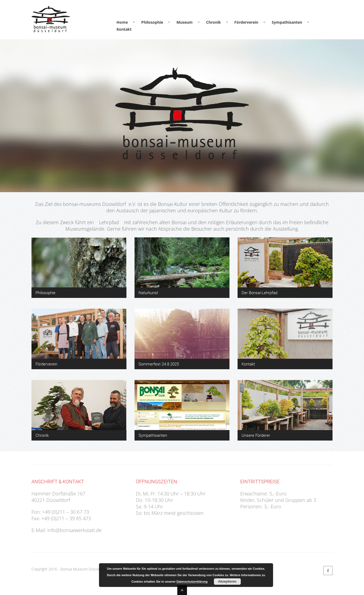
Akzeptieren (227, 582)
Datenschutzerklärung (192, 582)
